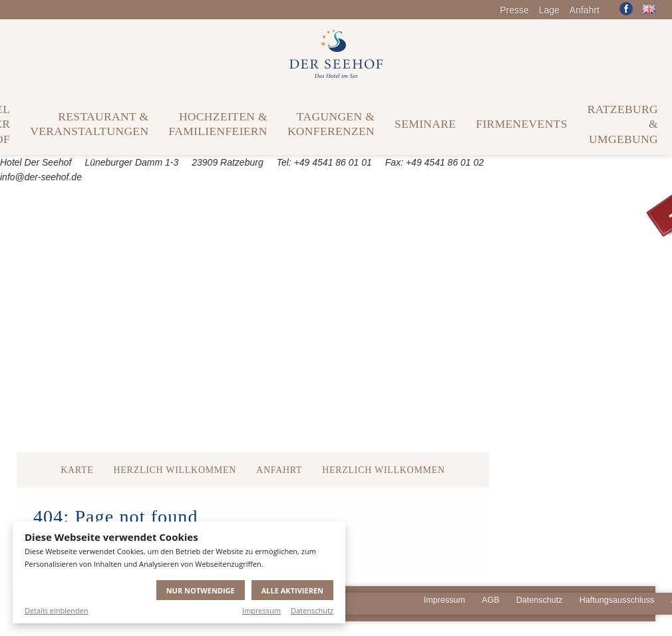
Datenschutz (312, 610)
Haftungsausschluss (617, 600)
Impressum (261, 610)
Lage (549, 10)
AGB (491, 600)
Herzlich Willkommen (175, 470)
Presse (514, 10)
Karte (77, 470)
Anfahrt (585, 10)
